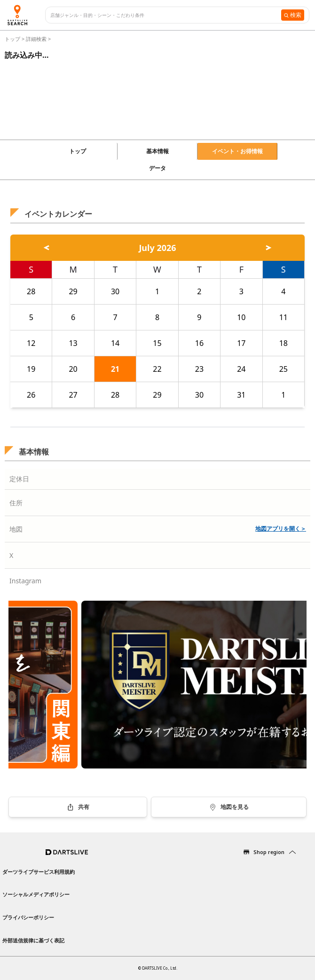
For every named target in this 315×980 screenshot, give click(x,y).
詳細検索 (37, 39)
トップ (13, 39)
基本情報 (157, 151)
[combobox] (166, 15)
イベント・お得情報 (237, 151)
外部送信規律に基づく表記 (33, 940)
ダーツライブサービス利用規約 (39, 872)
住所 (16, 503)
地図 (16, 529)
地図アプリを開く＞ (281, 529)
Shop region (269, 852)
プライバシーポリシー (28, 917)
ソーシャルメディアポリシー (36, 894)
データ (157, 168)
